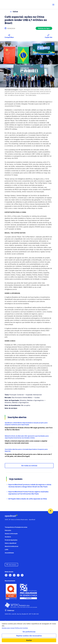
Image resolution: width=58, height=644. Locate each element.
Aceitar (29, 640)
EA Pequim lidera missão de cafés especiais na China (28, 499)
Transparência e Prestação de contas (16, 527)
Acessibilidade (9, 553)
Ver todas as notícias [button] (29, 466)
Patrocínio (8, 530)
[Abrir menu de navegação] (53, 4)
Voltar (15, 12)
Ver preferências (29, 632)
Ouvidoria (8, 537)
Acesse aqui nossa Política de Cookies (15, 628)
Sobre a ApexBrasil (11, 543)
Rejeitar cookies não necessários (29, 636)
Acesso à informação (11, 534)
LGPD (7, 550)
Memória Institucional (11, 546)
